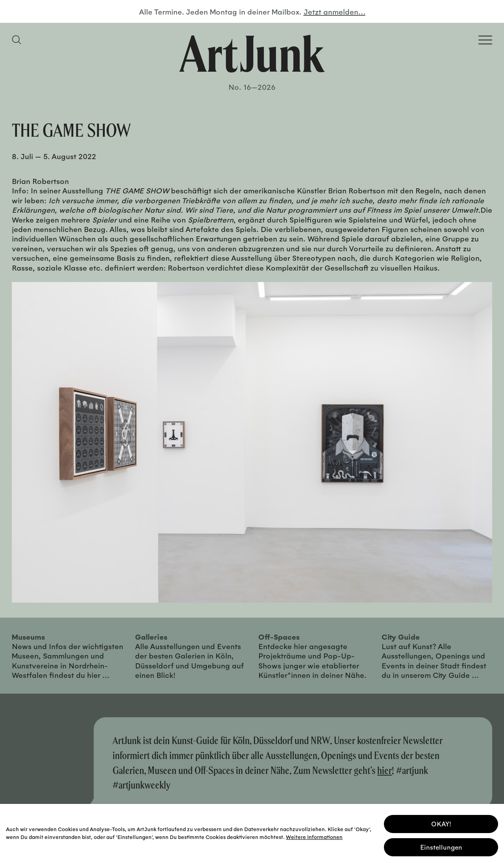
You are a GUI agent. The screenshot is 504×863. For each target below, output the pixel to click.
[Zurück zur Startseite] (252, 54)
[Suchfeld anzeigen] (18, 40)
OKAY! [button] (441, 823)
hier (384, 770)
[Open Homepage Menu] (485, 40)
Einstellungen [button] (441, 846)
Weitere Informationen (314, 836)
